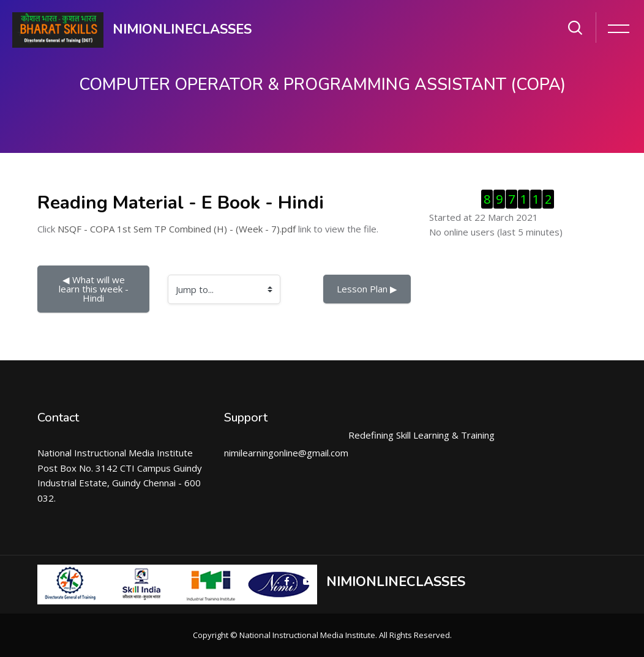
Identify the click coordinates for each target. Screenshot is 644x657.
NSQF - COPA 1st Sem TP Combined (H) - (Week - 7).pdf (177, 229)
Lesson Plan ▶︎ (367, 289)
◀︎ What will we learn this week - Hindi (95, 289)
